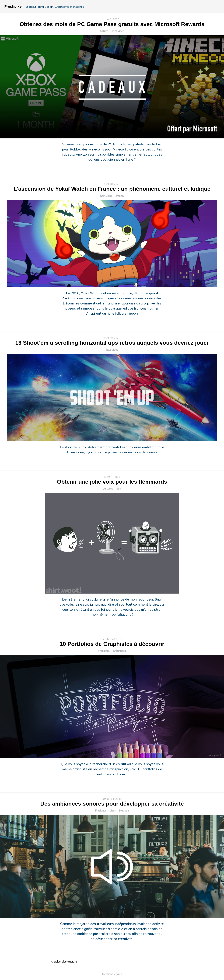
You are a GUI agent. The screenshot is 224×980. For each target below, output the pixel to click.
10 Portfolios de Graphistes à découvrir (112, 644)
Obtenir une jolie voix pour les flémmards (112, 482)
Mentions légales (112, 974)
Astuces (108, 489)
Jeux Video (118, 31)
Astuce (104, 31)
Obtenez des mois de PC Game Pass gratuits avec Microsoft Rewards (112, 24)
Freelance (104, 651)
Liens (113, 811)
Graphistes (119, 651)
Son (119, 489)
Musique (124, 811)
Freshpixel (13, 6)
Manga (120, 196)
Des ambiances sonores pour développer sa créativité (112, 804)
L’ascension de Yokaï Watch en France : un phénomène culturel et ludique (112, 189)
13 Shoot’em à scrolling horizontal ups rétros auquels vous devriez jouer (112, 343)
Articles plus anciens (64, 961)
